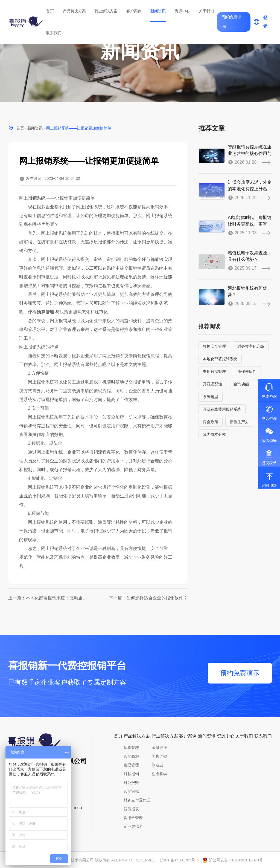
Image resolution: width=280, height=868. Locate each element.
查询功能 (241, 384)
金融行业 (159, 748)
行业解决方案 (106, 11)
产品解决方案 (74, 11)
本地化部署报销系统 (220, 359)
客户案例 (134, 11)
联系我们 (54, 33)
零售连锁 (159, 756)
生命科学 (159, 774)
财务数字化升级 (251, 346)
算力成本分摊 (214, 434)
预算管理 (45, 312)
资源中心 (182, 11)
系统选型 (211, 397)
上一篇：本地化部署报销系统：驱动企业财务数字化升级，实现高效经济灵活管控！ (49, 598)
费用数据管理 (214, 371)
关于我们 (206, 11)
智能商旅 (131, 756)
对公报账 (131, 783)
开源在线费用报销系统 (222, 409)
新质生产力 (239, 422)
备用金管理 (133, 818)
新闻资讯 (158, 11)
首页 (50, 11)
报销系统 (37, 198)
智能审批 (131, 791)
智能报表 (131, 809)
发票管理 (131, 765)
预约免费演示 (232, 22)
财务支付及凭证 (137, 800)
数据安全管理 (214, 346)
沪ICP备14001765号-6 (179, 860)
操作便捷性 (247, 371)
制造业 (157, 765)
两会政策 (211, 422)
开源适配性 (212, 384)
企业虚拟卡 (133, 826)
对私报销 (131, 774)
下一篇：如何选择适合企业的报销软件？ (148, 598)
